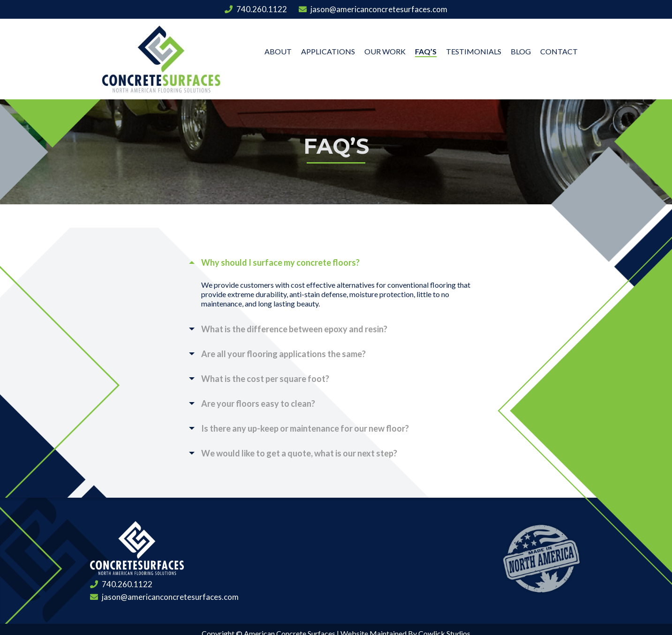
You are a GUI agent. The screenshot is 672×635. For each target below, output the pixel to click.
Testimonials (474, 51)
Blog (521, 51)
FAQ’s (426, 51)
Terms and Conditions (306, 625)
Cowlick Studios (444, 615)
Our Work (385, 51)
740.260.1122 (256, 9)
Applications (328, 51)
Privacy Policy (379, 625)
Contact (559, 51)
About (278, 51)
